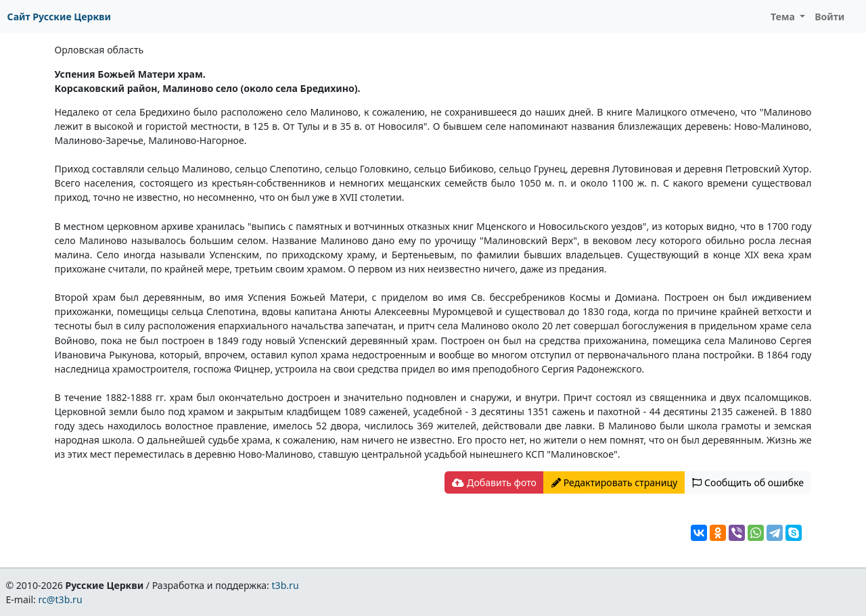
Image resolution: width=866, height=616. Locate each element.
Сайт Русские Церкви (59, 17)
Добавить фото (494, 482)
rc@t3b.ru (61, 599)
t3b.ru (286, 585)
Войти (829, 17)
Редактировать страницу (614, 482)
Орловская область (99, 50)
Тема (784, 17)
